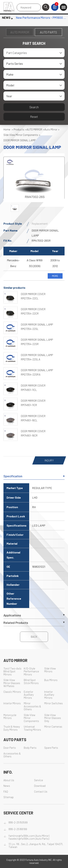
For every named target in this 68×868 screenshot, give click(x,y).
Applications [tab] (34, 615)
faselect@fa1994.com (22, 839)
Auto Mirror (51, 129)
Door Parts (10, 748)
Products (19, 129)
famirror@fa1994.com (21, 836)
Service (39, 780)
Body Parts (30, 748)
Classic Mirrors (12, 692)
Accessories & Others (12, 755)
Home (7, 129)
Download (40, 786)
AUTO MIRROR (20, 32)
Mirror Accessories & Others (32, 706)
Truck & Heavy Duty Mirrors (12, 728)
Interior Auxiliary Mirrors (49, 695)
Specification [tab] (34, 476)
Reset (34, 117)
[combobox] (34, 53)
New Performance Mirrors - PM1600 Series (41, 18)
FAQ (6, 792)
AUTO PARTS (48, 32)
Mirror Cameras (53, 727)
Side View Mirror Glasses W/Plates (12, 683)
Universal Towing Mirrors (32, 728)
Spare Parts (51, 748)
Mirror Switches (53, 703)
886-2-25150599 (18, 822)
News (7, 786)
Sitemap (9, 797)
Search (34, 107)
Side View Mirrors (50, 670)
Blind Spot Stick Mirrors (31, 682)
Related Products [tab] (34, 623)
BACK (34, 637)
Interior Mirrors (12, 703)
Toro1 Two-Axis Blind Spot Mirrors (12, 671)
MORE (55, 276)
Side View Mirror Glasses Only (53, 718)
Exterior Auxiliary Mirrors (29, 695)
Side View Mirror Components (21, 135)
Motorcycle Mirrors (10, 717)
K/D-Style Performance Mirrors (31, 671)
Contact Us (41, 792)
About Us (9, 780)
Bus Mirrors (51, 680)
